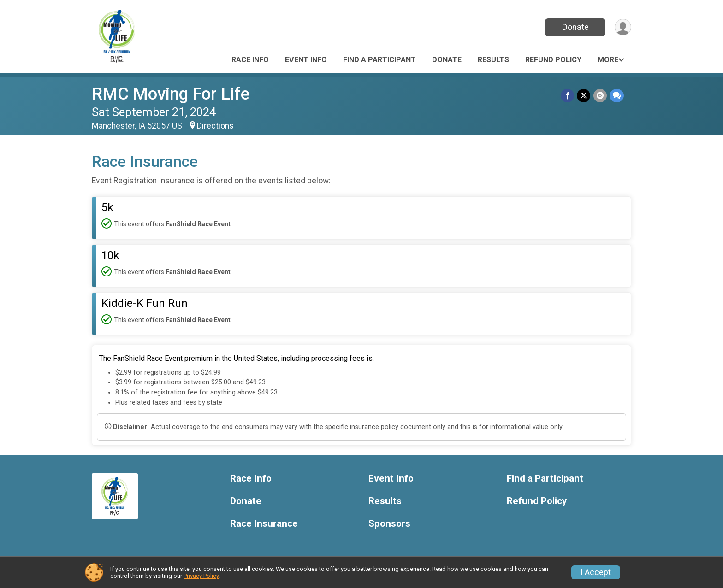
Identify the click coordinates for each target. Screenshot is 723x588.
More (608, 60)
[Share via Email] (600, 96)
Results (493, 60)
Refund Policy (553, 60)
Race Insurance (264, 524)
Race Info (250, 60)
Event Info (306, 60)
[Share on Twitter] (584, 96)
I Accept (596, 572)
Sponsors (389, 524)
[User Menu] (623, 27)
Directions (215, 126)
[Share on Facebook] (568, 96)
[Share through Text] (617, 96)
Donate (575, 27)
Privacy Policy (201, 576)
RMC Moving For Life (171, 94)
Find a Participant (379, 60)
